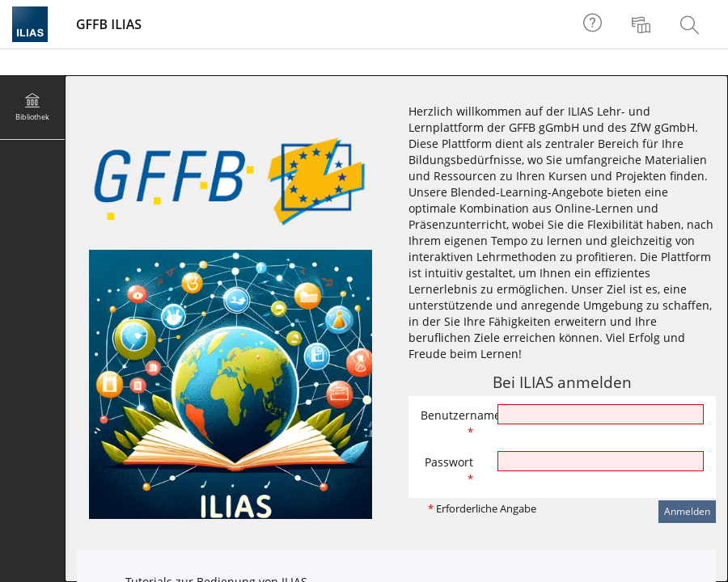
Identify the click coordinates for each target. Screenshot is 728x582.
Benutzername (453, 423)
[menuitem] (643, 24)
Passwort (449, 470)
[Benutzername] (601, 414)
